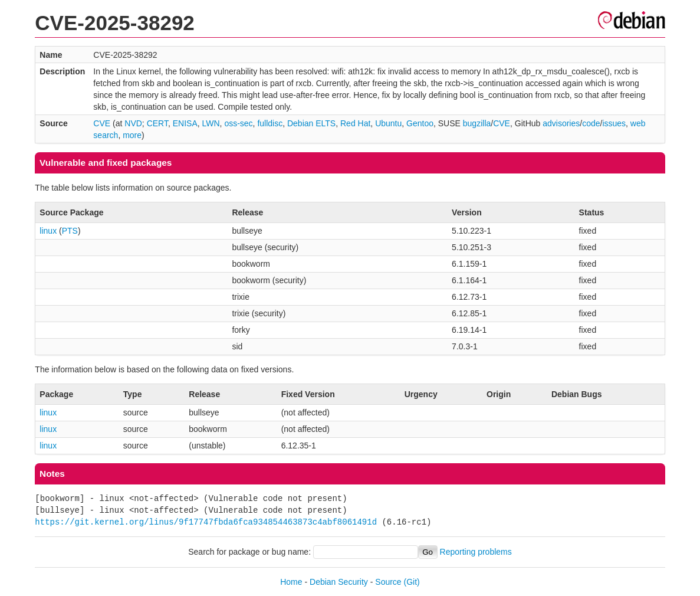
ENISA (185, 123)
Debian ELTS (311, 123)
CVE (102, 123)
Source (388, 582)
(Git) (412, 582)
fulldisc (270, 123)
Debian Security (339, 582)
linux (48, 231)
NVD (133, 123)
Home (291, 582)
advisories (561, 123)
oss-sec (238, 123)
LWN (211, 123)
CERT (157, 123)
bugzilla (477, 123)
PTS (70, 231)
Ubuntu (388, 123)
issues (614, 123)
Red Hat (355, 123)
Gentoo (420, 123)
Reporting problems (476, 552)
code (591, 123)
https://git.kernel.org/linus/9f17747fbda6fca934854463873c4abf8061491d (206, 522)
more (132, 135)
